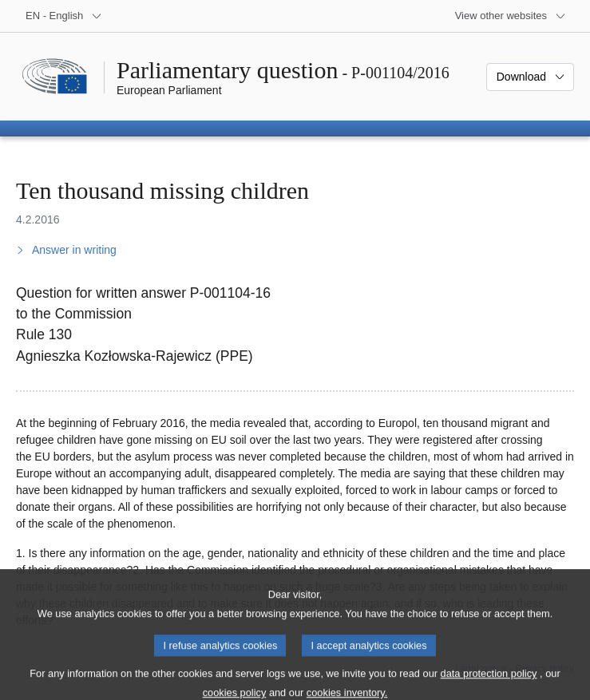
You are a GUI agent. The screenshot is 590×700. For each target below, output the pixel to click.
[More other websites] (511, 16)
